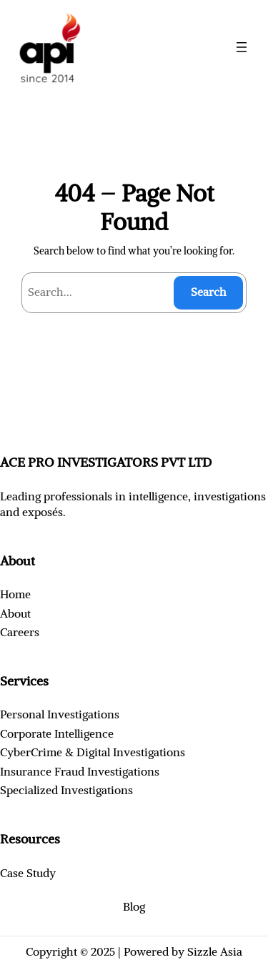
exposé (40, 512)
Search (209, 292)
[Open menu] (242, 47)
